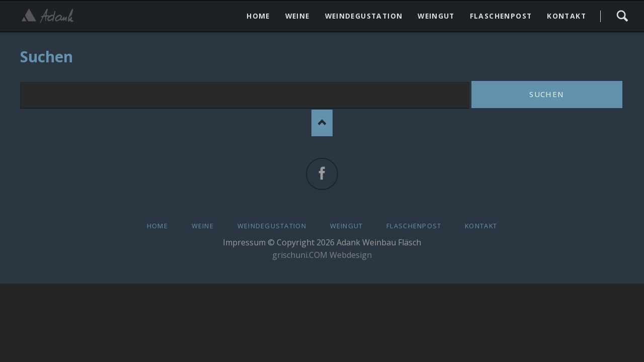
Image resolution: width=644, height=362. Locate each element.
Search (622, 16)
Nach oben (322, 123)
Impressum (244, 242)
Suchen (547, 94)
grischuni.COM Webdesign (322, 255)
